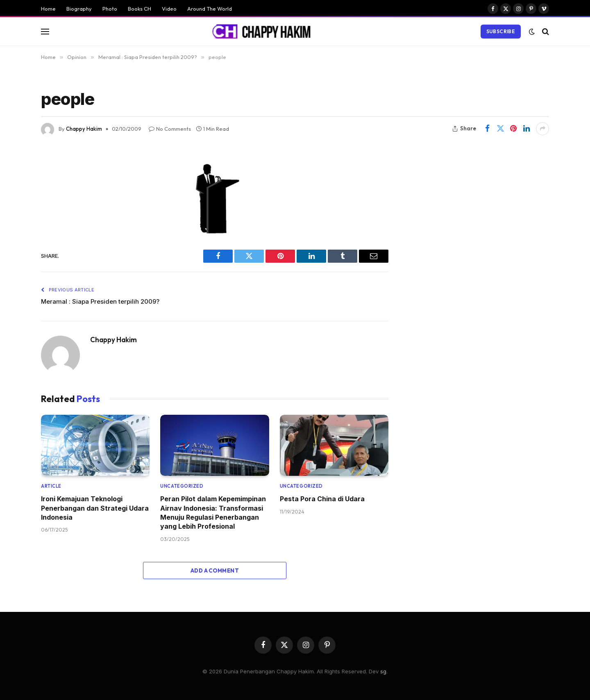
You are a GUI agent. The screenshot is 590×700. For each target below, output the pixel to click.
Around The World (210, 9)
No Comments (170, 129)
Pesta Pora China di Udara (322, 499)
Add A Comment (215, 570)
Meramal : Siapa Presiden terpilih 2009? (101, 301)
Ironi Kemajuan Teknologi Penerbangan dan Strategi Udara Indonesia (95, 508)
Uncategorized (182, 486)
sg (383, 671)
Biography (79, 9)
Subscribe (501, 31)
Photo (110, 9)
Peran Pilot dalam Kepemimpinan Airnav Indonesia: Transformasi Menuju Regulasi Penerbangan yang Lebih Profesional (213, 512)
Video (169, 9)
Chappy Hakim (84, 129)
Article (51, 486)
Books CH (140, 9)
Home (48, 9)
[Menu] (45, 31)
